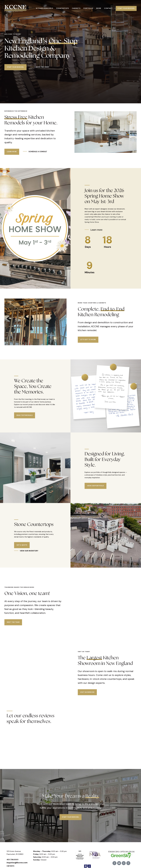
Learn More (12, 152)
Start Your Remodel (126, 8)
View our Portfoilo (96, 486)
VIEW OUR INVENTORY (29, 551)
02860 (21, 833)
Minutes (90, 272)
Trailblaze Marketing (95, 864)
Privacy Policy (71, 864)
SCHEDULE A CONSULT (38, 152)
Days (88, 247)
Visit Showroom (87, 671)
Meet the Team (13, 612)
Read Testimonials (25, 415)
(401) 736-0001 (42, 67)
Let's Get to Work (88, 340)
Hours (107, 247)
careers (10, 845)
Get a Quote (22, 545)
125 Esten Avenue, (14, 831)
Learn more (96, 230)
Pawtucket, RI (12, 833)
